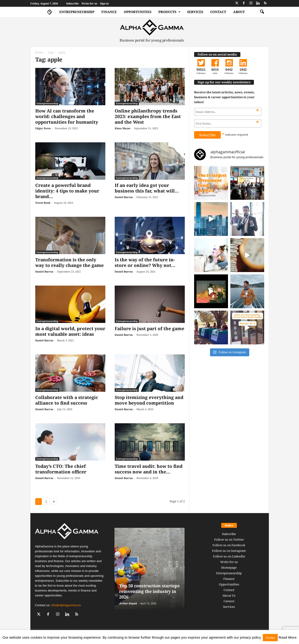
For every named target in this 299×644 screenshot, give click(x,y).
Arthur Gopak (128, 603)
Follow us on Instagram (229, 551)
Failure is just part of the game (149, 329)
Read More (288, 637)
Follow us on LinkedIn (229, 556)
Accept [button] (270, 638)
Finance (109, 12)
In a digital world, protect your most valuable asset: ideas (70, 331)
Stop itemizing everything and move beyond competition (149, 400)
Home (39, 52)
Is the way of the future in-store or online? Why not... (145, 262)
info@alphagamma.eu (66, 605)
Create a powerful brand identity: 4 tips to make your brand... (67, 191)
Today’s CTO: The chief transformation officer (61, 469)
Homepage (229, 567)
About (239, 12)
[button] (262, 12)
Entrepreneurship (77, 12)
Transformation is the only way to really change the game (69, 262)
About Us (229, 595)
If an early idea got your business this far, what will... (147, 188)
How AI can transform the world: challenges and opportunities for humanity (67, 116)
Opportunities (138, 12)
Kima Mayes (123, 128)
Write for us (89, 3)
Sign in (104, 3)
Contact (218, 12)
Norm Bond (43, 203)
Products (169, 12)
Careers (229, 601)
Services (195, 12)
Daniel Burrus (124, 197)
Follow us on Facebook (229, 545)
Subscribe (72, 3)
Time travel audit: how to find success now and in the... (149, 469)
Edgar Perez (43, 128)
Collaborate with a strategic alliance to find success (67, 400)
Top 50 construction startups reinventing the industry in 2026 (149, 591)
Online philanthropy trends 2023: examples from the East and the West (148, 116)
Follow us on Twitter (229, 539)
